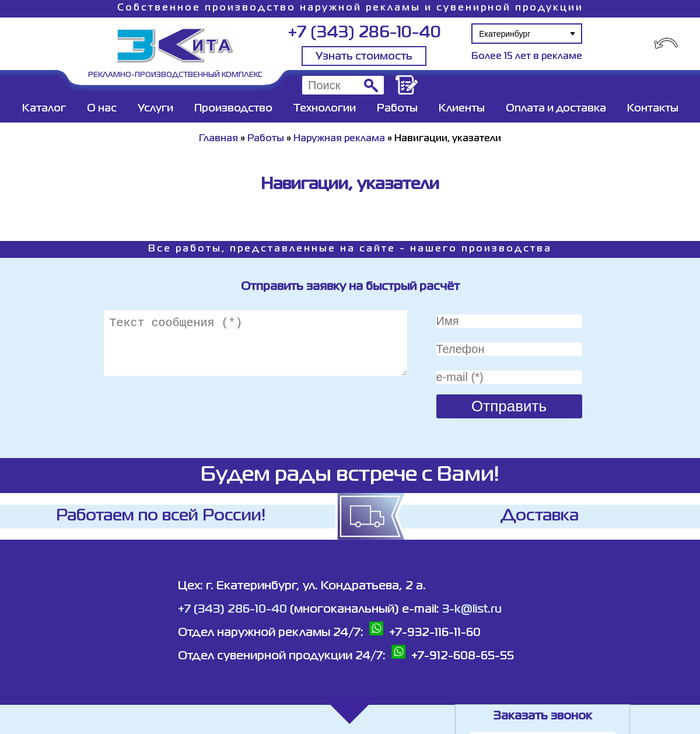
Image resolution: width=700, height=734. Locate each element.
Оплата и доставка (556, 109)
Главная (218, 139)
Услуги (155, 109)
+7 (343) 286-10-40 (364, 33)
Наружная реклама (339, 139)
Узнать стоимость (364, 57)
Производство (233, 109)
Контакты (653, 109)
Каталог (44, 109)
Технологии (325, 109)
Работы (397, 109)
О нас (102, 109)
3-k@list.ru (472, 609)
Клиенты (462, 109)
